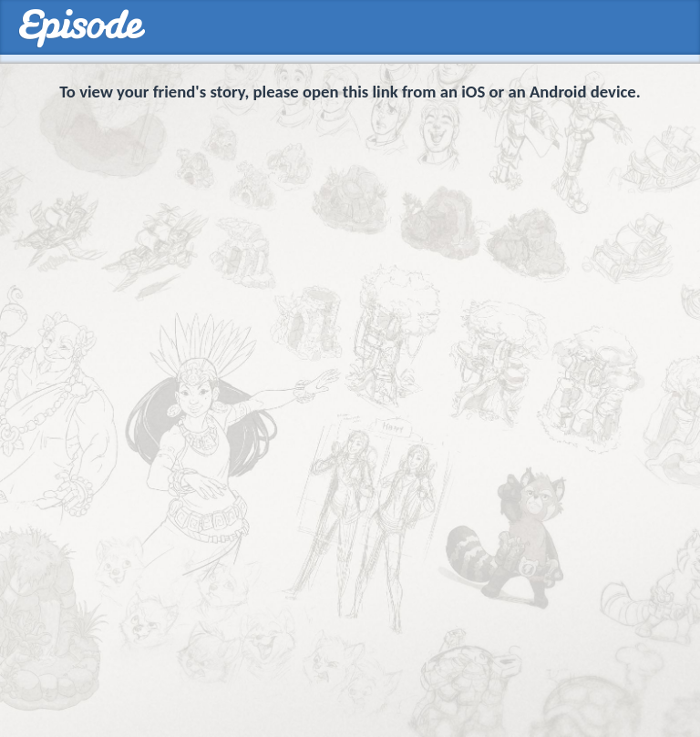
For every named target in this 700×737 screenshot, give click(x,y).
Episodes (82, 29)
